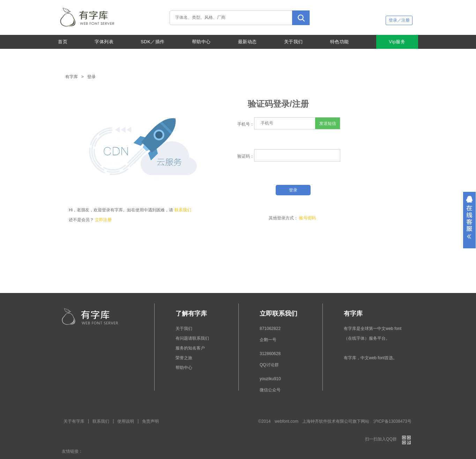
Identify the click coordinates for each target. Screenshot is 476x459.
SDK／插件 (153, 42)
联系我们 (183, 210)
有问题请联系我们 (192, 338)
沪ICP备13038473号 (392, 421)
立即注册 (103, 220)
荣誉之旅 (184, 358)
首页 (63, 42)
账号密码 (307, 218)
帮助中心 (201, 42)
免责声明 (150, 421)
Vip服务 (397, 42)
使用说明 (126, 421)
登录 (91, 77)
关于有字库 (74, 421)
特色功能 (340, 42)
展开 (469, 220)
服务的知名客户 (190, 348)
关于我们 (293, 42)
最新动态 (247, 42)
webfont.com (287, 421)
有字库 (72, 77)
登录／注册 (399, 20)
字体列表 (104, 42)
